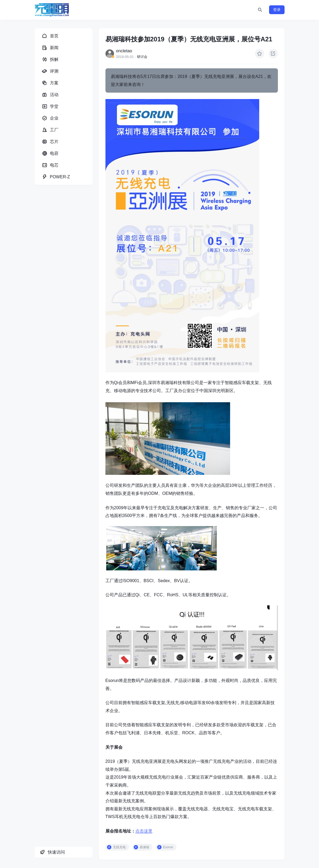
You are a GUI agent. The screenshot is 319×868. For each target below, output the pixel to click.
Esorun (168, 847)
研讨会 (142, 57)
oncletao (124, 51)
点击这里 (144, 831)
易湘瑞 (144, 847)
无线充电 (119, 847)
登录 (277, 10)
